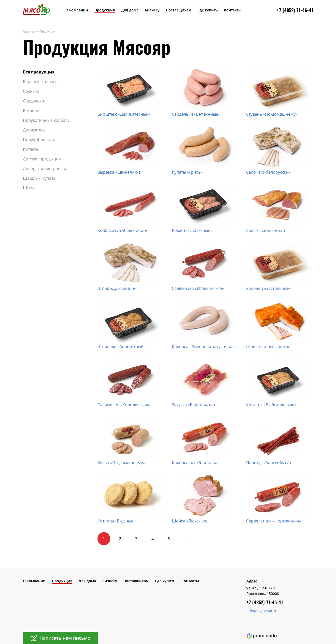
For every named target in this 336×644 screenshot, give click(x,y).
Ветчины (32, 111)
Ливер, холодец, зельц (45, 169)
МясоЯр (37, 9)
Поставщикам (179, 10)
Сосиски (31, 91)
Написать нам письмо (65, 638)
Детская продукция (42, 159)
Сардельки (33, 101)
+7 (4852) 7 (288, 10)
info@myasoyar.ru (262, 611)
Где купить (208, 10)
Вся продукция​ (39, 72)
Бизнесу (152, 10)
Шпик (29, 188)
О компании (77, 10)
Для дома (130, 10)
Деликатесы (35, 130)
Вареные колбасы (41, 82)
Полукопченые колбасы (47, 120)
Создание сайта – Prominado (262, 636)
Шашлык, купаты (40, 178)
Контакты (233, 10)
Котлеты (31, 149)
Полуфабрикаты (39, 140)
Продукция (105, 10)
